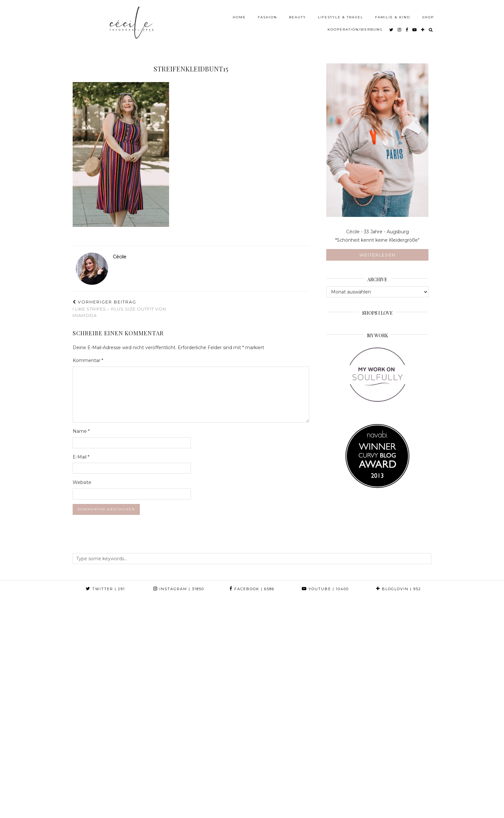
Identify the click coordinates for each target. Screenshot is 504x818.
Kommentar (88, 360)
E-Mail (81, 457)
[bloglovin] (423, 27)
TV (232, 806)
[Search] (431, 27)
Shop (428, 14)
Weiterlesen (378, 255)
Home (239, 14)
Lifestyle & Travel (341, 14)
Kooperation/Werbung (355, 27)
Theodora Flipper (111, 806)
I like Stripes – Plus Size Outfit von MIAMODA (132, 309)
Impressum (91, 811)
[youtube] (415, 27)
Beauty (297, 14)
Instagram (179, 589)
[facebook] (407, 27)
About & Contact (161, 806)
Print (249, 806)
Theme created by (402, 806)
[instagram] (400, 27)
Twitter (105, 589)
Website (82, 482)
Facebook (252, 589)
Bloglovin (399, 589)
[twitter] (392, 27)
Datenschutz (128, 811)
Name (81, 431)
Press (196, 806)
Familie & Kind (393, 14)
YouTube (325, 589)
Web (216, 806)
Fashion (267, 14)
